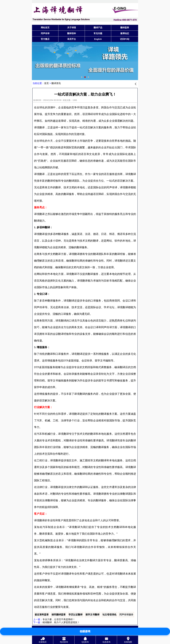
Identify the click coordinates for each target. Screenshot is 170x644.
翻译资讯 (56, 83)
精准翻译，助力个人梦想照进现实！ (61, 622)
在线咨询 (85, 631)
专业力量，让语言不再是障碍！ (59, 619)
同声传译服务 (126, 615)
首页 (46, 83)
